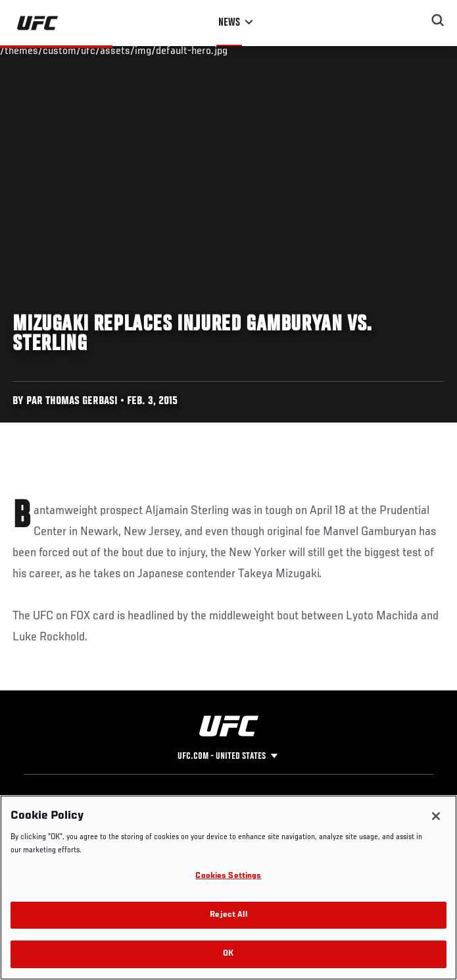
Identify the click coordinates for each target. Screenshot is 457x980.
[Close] (436, 816)
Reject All (228, 915)
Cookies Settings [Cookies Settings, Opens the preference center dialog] (228, 876)
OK (228, 954)
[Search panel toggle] (438, 20)
